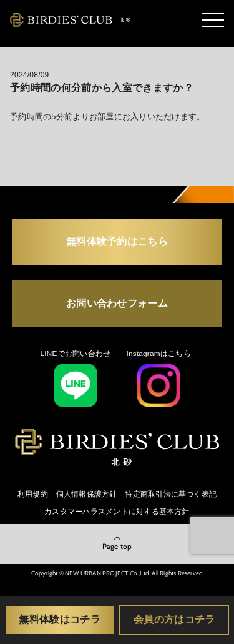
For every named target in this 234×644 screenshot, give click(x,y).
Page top (117, 546)
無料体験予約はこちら (117, 241)
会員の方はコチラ (174, 619)
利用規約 (33, 494)
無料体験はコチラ (60, 619)
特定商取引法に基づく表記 (171, 494)
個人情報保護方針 (87, 494)
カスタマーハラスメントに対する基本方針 (117, 511)
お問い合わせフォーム (117, 303)
